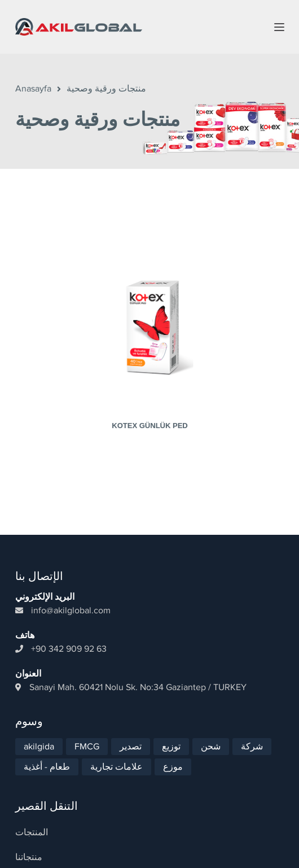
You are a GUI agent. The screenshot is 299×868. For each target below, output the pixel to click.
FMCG (87, 738)
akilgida (39, 738)
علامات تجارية (116, 758)
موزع (173, 758)
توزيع (171, 738)
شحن (211, 738)
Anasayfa (33, 89)
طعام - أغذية (47, 758)
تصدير (131, 738)
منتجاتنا (29, 848)
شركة (252, 738)
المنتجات (32, 823)
